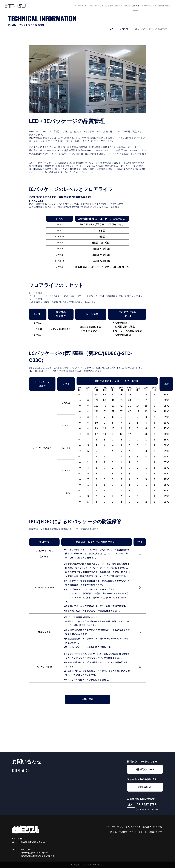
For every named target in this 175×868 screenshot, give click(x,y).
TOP (75, 5)
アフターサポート (149, 5)
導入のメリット (97, 5)
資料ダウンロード (145, 769)
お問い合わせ (145, 787)
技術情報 (136, 5)
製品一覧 (119, 5)
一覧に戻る (88, 699)
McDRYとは (83, 5)
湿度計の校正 (164, 5)
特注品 (127, 5)
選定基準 (109, 5)
